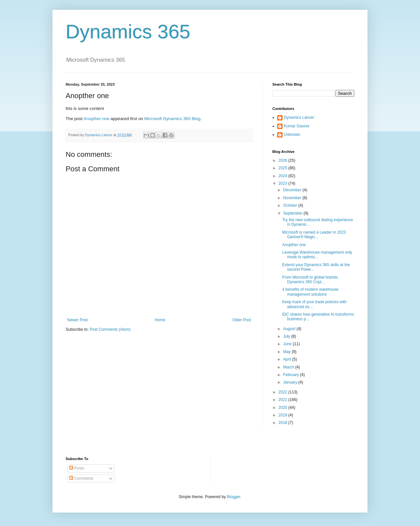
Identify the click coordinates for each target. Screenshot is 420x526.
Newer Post (77, 320)
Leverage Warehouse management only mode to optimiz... (317, 255)
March (289, 367)
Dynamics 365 (128, 32)
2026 (283, 160)
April (288, 359)
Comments (81, 478)
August (290, 329)
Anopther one (96, 119)
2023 (283, 183)
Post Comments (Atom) (110, 329)
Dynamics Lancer (299, 117)
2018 (283, 423)
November (293, 198)
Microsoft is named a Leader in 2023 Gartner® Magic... (314, 235)
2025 (283, 168)
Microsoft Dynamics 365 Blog (172, 119)
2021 (283, 400)
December (293, 190)
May (287, 352)
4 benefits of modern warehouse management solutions (310, 292)
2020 (283, 408)
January (291, 382)
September (293, 213)
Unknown (292, 135)
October (291, 205)
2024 (283, 176)
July (287, 336)
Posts (77, 468)
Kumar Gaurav (297, 126)
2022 (283, 392)
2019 (283, 415)
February (292, 375)
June (288, 344)
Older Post (242, 320)
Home (160, 320)
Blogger (233, 497)
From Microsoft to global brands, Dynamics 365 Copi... (310, 280)
